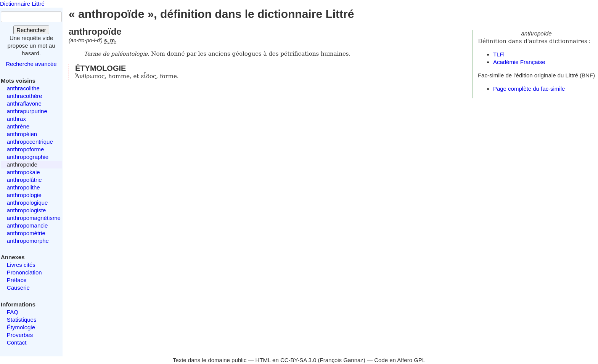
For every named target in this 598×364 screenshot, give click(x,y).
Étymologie (21, 327)
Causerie (18, 288)
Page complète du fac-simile (529, 89)
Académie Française (519, 62)
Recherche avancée (31, 64)
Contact (17, 342)
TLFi (499, 54)
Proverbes (20, 335)
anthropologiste (27, 210)
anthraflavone (24, 103)
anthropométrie (26, 233)
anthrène (18, 126)
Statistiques (22, 320)
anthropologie (24, 195)
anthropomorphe (28, 241)
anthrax (16, 119)
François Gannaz (342, 360)
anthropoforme (26, 149)
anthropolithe (23, 187)
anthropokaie (23, 172)
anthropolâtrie (24, 180)
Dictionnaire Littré (22, 4)
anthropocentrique (30, 142)
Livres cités (21, 265)
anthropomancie (27, 225)
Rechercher (31, 30)
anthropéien (22, 134)
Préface (17, 280)
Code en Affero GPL (400, 360)
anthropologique (27, 203)
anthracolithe (23, 88)
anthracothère (25, 96)
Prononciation (24, 272)
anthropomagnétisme (34, 218)
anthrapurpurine (27, 111)
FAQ (13, 312)
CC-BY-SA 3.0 (298, 360)
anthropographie (28, 157)
